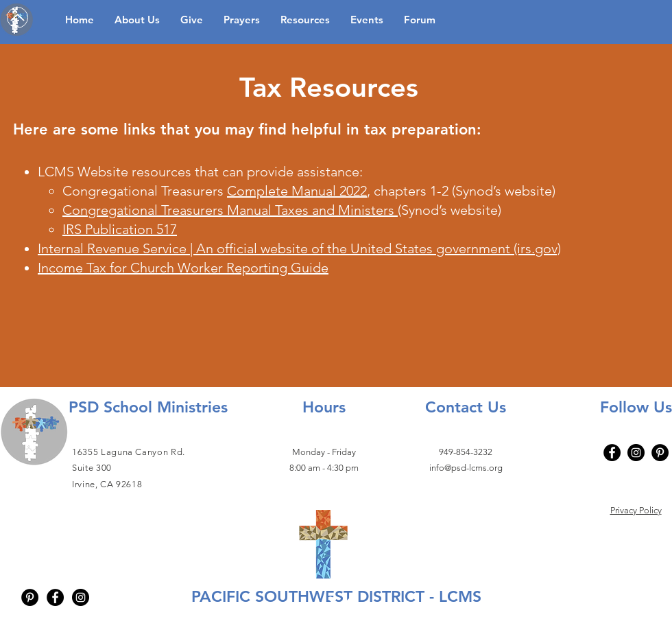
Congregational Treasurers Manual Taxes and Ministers (230, 210)
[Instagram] (636, 453)
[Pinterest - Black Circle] (30, 597)
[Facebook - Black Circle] (55, 597)
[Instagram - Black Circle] (81, 597)
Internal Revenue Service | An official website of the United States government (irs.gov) (299, 248)
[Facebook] (612, 453)
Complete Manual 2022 (297, 191)
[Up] (17, 17)
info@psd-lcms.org (466, 468)
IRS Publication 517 (120, 229)
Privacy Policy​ (636, 510)
